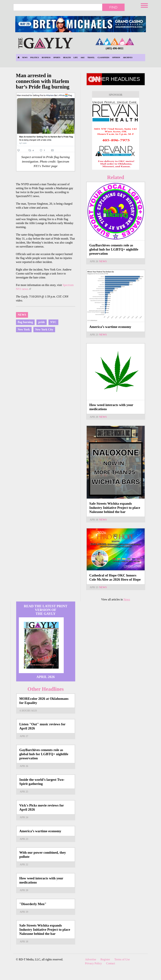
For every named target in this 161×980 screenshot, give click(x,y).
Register (105, 959)
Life (76, 58)
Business (46, 58)
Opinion (116, 58)
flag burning (25, 322)
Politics (35, 58)
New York (24, 329)
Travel (91, 58)
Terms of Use (122, 959)
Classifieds (104, 58)
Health (67, 58)
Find (113, 7)
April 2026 (46, 677)
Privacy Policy (94, 963)
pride (41, 322)
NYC (53, 322)
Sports (57, 58)
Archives (128, 58)
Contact (111, 963)
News (25, 58)
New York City (44, 329)
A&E (83, 58)
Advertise (91, 959)
